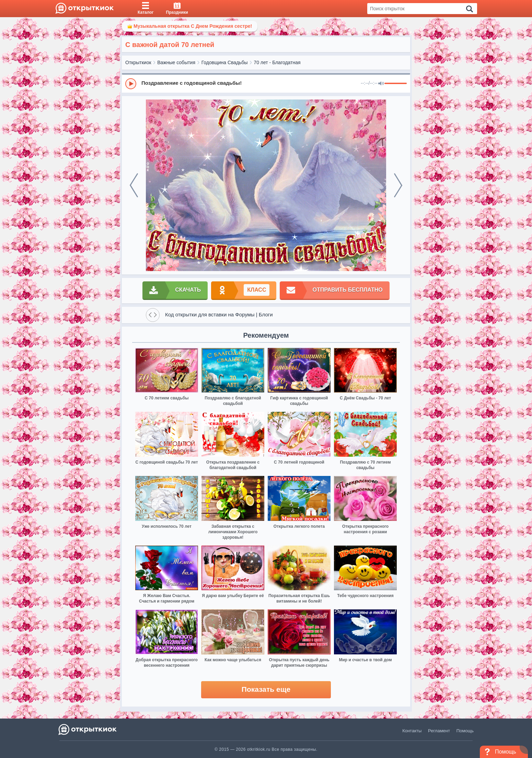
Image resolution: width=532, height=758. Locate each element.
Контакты (412, 731)
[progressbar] (396, 84)
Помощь (465, 731)
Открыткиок (138, 62)
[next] (398, 185)
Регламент (439, 731)
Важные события (176, 62)
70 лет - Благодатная (277, 62)
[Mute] (381, 84)
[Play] (131, 84)
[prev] (134, 185)
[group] (266, 83)
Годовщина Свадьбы (225, 62)
